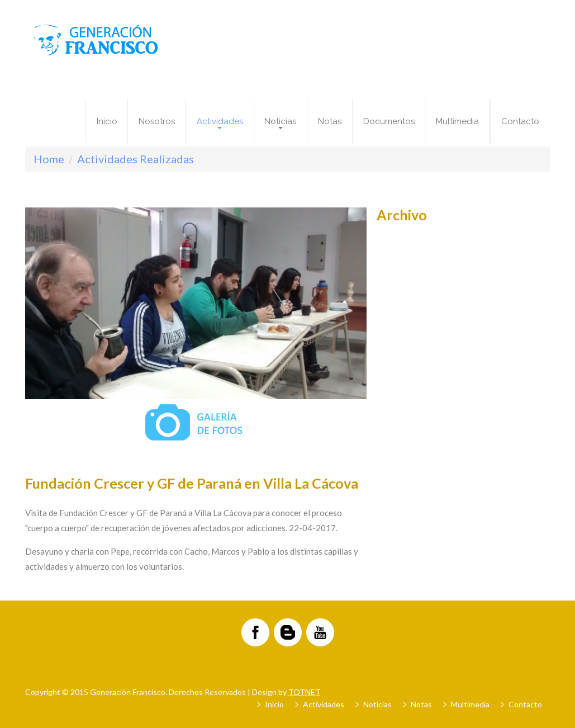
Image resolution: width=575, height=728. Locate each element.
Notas (330, 121)
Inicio (107, 121)
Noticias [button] (280, 123)
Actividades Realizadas (136, 159)
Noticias (377, 704)
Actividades (324, 704)
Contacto (520, 121)
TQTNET (305, 692)
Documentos (389, 121)
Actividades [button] (220, 123)
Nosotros (157, 121)
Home (49, 159)
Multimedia (457, 121)
